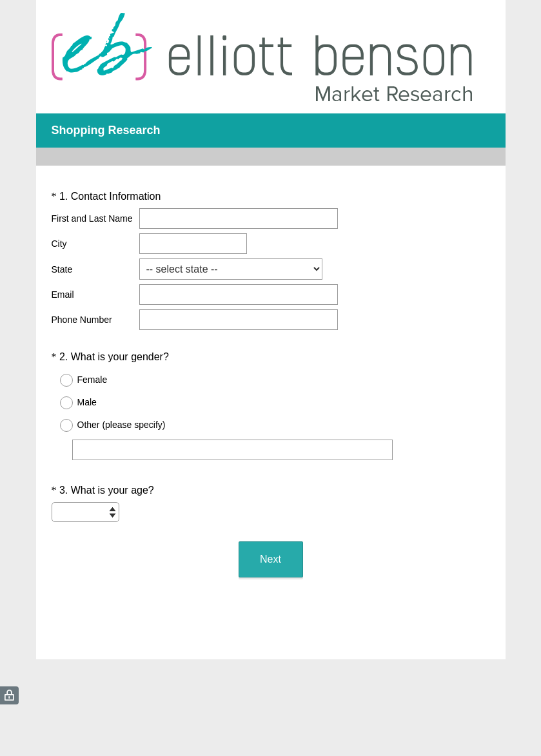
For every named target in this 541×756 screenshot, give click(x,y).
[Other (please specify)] (232, 450)
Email (63, 295)
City (59, 244)
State (62, 269)
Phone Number (82, 320)
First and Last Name (92, 218)
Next (270, 559)
